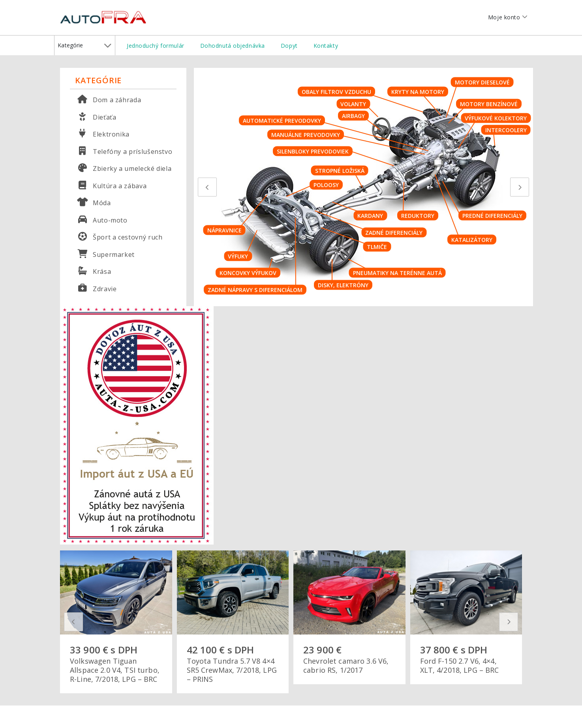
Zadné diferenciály (394, 232)
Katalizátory (472, 239)
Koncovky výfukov (248, 273)
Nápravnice (224, 230)
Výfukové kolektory (496, 118)
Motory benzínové (489, 104)
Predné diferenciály (492, 216)
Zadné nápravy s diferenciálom (255, 289)
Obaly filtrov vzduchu (336, 92)
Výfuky (238, 256)
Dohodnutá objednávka (233, 46)
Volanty (353, 104)
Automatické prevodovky (282, 120)
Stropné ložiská (340, 170)
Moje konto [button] (506, 20)
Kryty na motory (418, 92)
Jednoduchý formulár (156, 46)
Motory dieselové (482, 82)
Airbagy (353, 115)
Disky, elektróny (343, 285)
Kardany (370, 216)
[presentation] (207, 187)
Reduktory (418, 216)
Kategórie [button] (84, 45)
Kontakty (326, 46)
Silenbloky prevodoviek (313, 151)
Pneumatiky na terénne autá (397, 273)
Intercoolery (506, 130)
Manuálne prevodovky (306, 135)
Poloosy (326, 184)
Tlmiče (377, 247)
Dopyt (289, 46)
